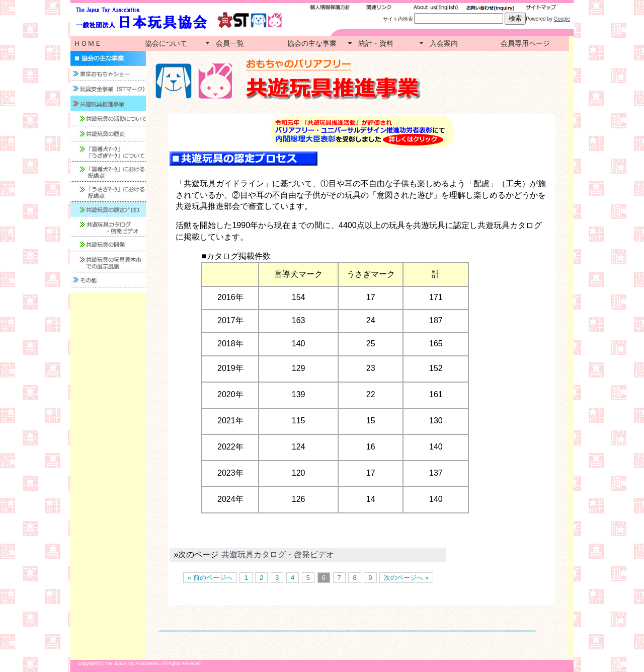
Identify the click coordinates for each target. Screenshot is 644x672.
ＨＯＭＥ (88, 43)
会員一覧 (230, 43)
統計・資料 (376, 43)
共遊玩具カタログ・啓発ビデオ (278, 554)
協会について (166, 43)
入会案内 (444, 43)
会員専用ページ (525, 43)
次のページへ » (406, 578)
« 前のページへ (210, 578)
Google (562, 19)
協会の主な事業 (312, 43)
